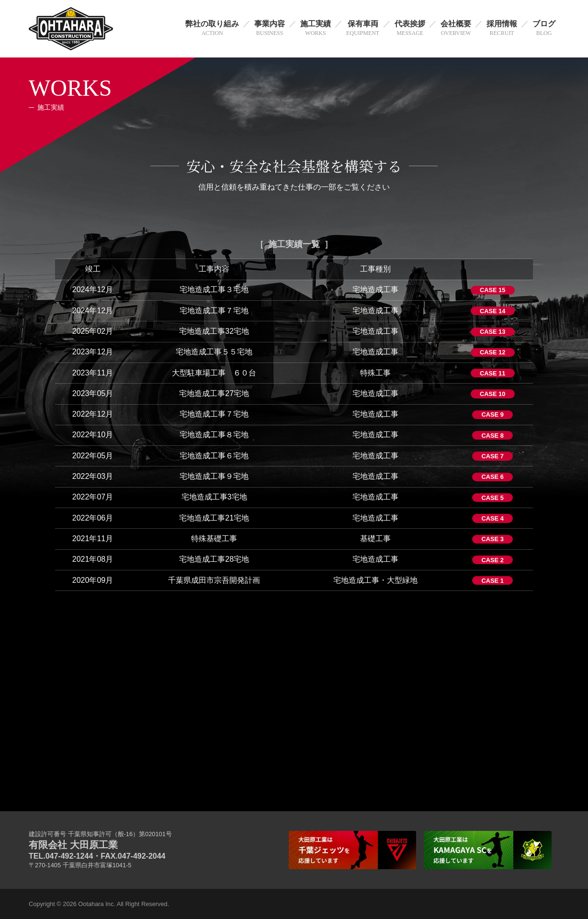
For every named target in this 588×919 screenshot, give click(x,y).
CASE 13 (492, 332)
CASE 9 (493, 414)
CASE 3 (493, 539)
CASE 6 (493, 477)
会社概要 (456, 29)
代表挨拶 (410, 29)
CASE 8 (493, 436)
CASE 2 (493, 560)
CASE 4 (493, 518)
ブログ (544, 29)
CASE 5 (493, 498)
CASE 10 (492, 394)
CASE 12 (492, 352)
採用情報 (502, 29)
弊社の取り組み (212, 29)
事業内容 (270, 29)
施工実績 (316, 29)
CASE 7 (493, 456)
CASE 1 (493, 581)
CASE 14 (492, 311)
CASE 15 (492, 290)
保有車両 (363, 29)
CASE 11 (492, 373)
